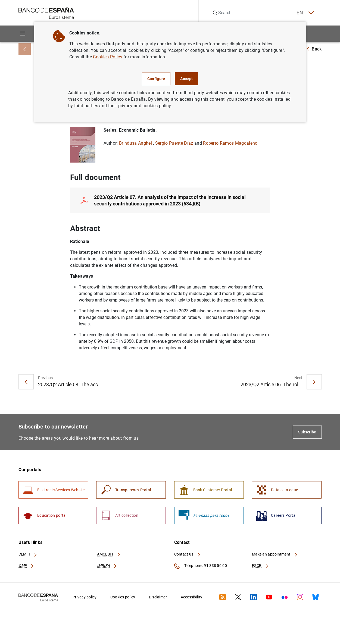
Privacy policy (85, 598)
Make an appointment (275, 555)
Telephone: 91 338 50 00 (201, 567)
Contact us (188, 555)
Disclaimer (158, 598)
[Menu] (23, 34)
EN (304, 13)
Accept (186, 79)
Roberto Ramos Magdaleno (230, 143)
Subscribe (307, 433)
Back (314, 49)
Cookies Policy (107, 57)
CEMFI (28, 555)
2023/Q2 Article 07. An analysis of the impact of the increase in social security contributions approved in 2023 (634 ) (170, 201)
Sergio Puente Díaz (174, 143)
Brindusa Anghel (135, 143)
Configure (156, 79)
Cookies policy (123, 598)
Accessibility (192, 598)
